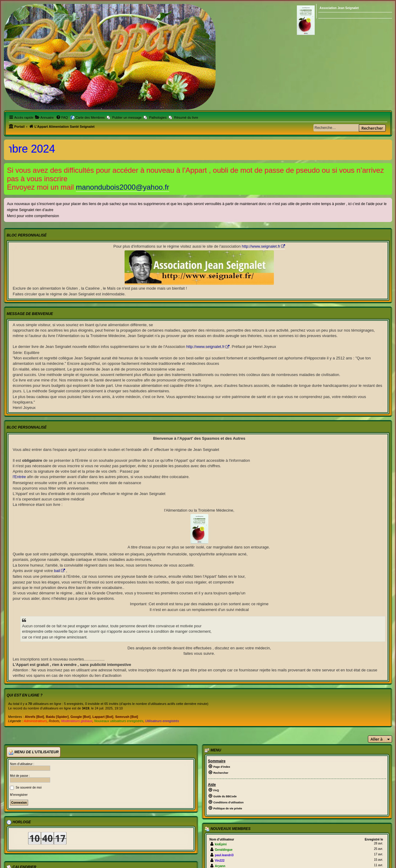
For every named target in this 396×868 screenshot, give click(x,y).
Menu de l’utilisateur (34, 752)
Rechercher (372, 128)
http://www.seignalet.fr (261, 246)
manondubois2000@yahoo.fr (123, 187)
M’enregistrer (19, 795)
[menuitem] (44, 117)
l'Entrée (19, 477)
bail (57, 571)
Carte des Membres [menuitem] (90, 117)
